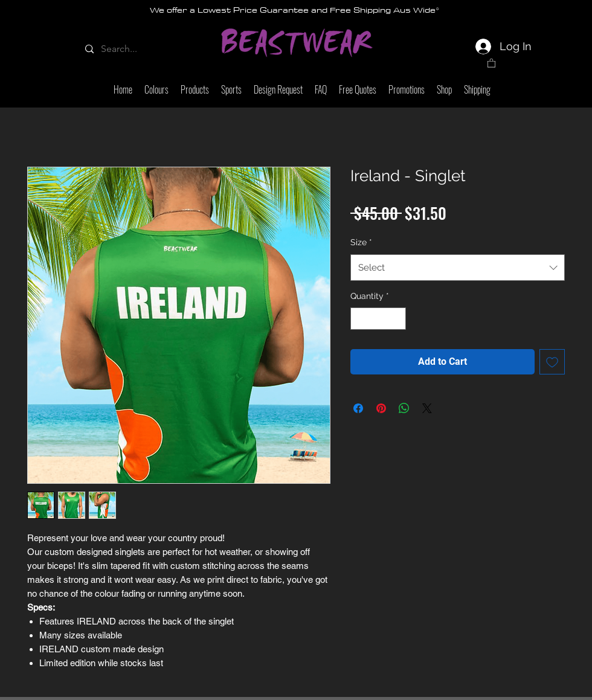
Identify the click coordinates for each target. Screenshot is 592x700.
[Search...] (126, 49)
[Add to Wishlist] (552, 362)
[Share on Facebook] (358, 408)
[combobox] (458, 268)
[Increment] (397, 319)
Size (361, 242)
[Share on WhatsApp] (404, 408)
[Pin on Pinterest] (381, 408)
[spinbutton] (378, 319)
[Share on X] (427, 408)
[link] (491, 63)
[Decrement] (360, 319)
